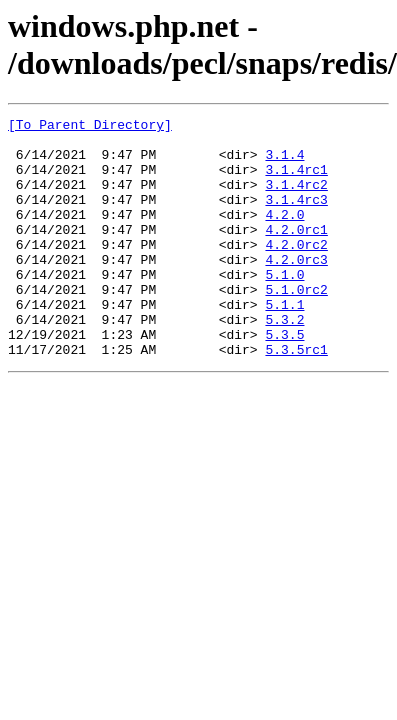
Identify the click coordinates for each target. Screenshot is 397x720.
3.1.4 (284, 163)
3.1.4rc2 (296, 199)
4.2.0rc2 (296, 271)
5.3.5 (284, 379)
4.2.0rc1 (296, 253)
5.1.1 (284, 343)
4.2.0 (284, 235)
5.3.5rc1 (296, 397)
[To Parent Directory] (90, 127)
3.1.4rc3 (296, 217)
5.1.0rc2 (296, 325)
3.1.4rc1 (296, 181)
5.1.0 (284, 307)
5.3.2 (284, 361)
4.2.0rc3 (296, 289)
